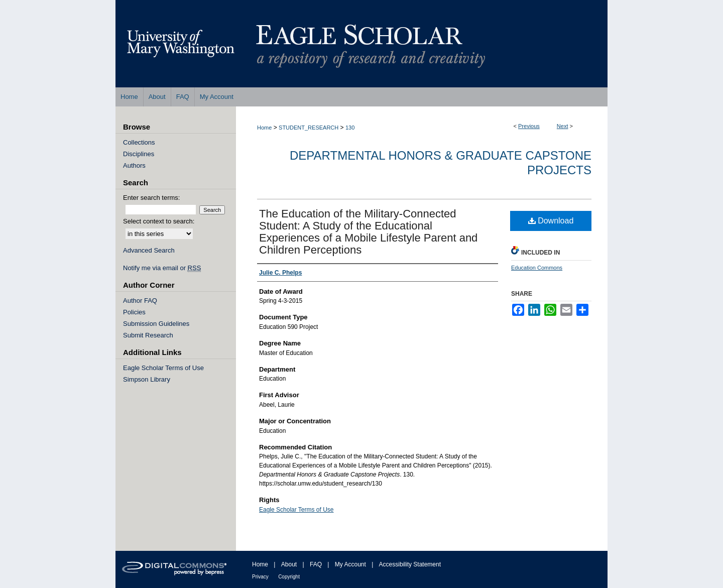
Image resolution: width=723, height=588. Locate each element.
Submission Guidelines (156, 324)
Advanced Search (149, 250)
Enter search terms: (151, 198)
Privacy (260, 577)
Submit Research (148, 335)
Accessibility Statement (410, 564)
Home (264, 128)
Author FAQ (140, 301)
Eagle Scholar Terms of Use (296, 510)
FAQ (316, 564)
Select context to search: (159, 221)
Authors (134, 165)
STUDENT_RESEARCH (309, 128)
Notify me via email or (162, 268)
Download (551, 221)
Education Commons (537, 268)
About (289, 564)
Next (563, 126)
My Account (350, 564)
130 (350, 128)
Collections (139, 142)
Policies (134, 312)
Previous (529, 126)
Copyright (289, 577)
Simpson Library (147, 379)
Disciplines (139, 154)
